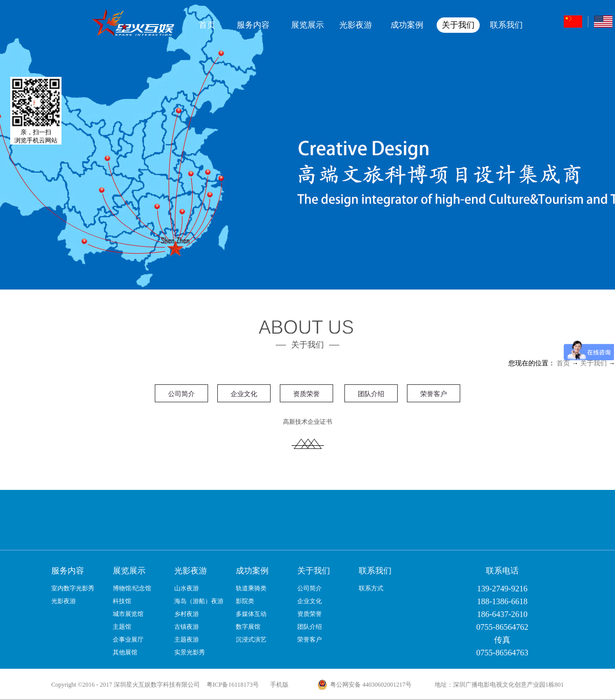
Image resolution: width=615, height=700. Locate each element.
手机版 (278, 685)
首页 (207, 25)
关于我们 (593, 363)
